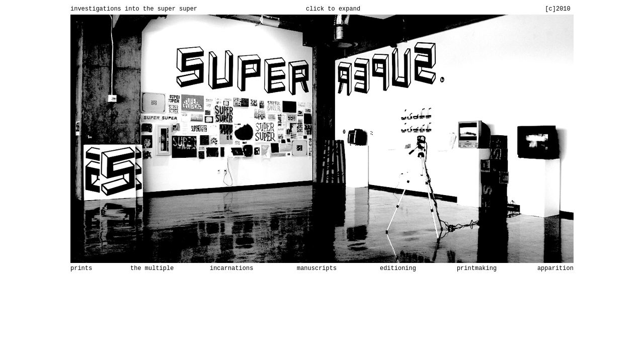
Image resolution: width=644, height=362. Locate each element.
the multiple (152, 268)
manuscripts (317, 268)
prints (81, 268)
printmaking (477, 268)
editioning (398, 268)
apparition (555, 268)
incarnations (231, 268)
